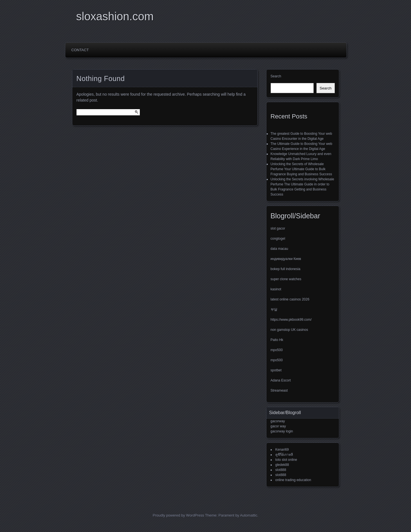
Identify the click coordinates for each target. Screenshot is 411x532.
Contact (80, 50)
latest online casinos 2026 (290, 299)
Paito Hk (277, 340)
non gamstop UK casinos (289, 330)
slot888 (281, 470)
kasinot (276, 289)
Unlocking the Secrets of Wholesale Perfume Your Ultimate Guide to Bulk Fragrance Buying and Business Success (301, 169)
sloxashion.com (115, 16)
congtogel (278, 239)
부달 (274, 309)
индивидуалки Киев (286, 259)
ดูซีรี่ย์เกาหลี (284, 455)
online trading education (293, 480)
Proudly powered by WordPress (178, 515)
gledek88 (282, 465)
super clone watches (286, 279)
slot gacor (278, 228)
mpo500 (277, 350)
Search (276, 76)
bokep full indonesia (286, 269)
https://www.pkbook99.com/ (291, 320)
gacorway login (282, 431)
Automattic (249, 515)
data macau (279, 249)
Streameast (279, 390)
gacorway (278, 421)
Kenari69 (282, 450)
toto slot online (286, 460)
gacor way (278, 426)
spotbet (276, 370)
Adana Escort (281, 380)
